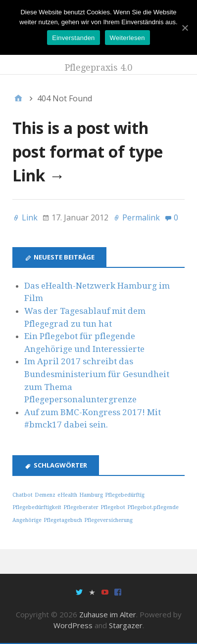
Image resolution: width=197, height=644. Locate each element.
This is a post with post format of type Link (88, 151)
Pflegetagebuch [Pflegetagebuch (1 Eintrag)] (63, 520)
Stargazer (126, 625)
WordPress (73, 625)
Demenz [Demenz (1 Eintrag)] (45, 495)
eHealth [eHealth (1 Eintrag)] (67, 495)
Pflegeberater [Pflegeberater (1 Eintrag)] (81, 507)
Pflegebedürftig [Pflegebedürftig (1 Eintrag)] (125, 495)
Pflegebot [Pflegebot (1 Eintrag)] (113, 507)
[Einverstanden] (185, 28)
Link (30, 217)
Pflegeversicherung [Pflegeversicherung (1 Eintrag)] (108, 520)
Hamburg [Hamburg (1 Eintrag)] (91, 495)
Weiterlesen (127, 38)
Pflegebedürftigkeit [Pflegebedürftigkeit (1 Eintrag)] (37, 507)
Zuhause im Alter (108, 614)
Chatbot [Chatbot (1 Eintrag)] (23, 495)
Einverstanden (73, 38)
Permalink (141, 217)
